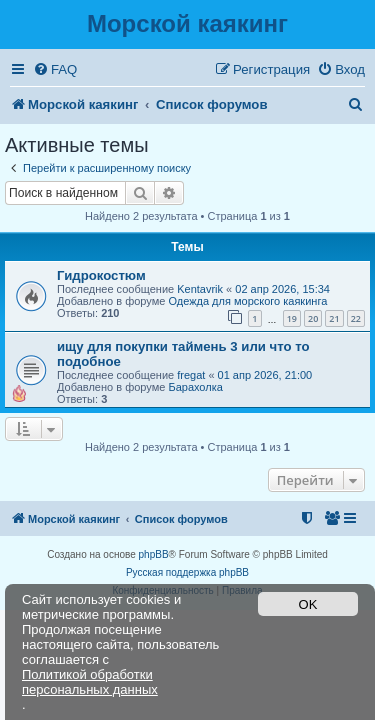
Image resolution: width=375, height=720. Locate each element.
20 (313, 318)
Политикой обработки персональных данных (90, 682)
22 (356, 318)
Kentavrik (200, 289)
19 (292, 318)
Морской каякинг (187, 23)
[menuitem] (55, 69)
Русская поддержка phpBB (187, 572)
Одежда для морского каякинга (247, 301)
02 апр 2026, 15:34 (282, 289)
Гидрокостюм (101, 275)
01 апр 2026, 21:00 (265, 375)
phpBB (154, 554)
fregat (191, 375)
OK (308, 604)
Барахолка (195, 387)
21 (334, 318)
